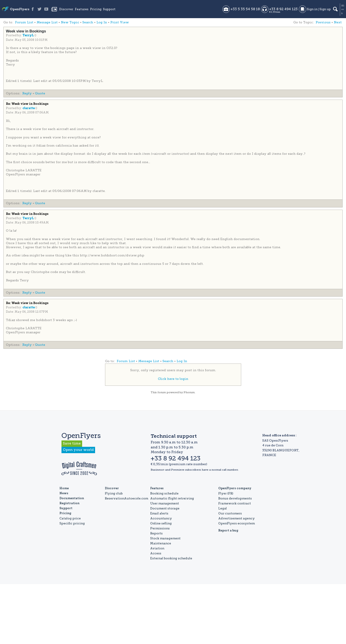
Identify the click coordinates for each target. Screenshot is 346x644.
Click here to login (173, 379)
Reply (27, 93)
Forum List (24, 22)
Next (338, 22)
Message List (47, 22)
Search (88, 22)
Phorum (189, 392)
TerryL (28, 36)
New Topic (70, 22)
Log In (102, 22)
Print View (120, 22)
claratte (29, 108)
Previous (323, 22)
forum (162, 392)
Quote (40, 93)
